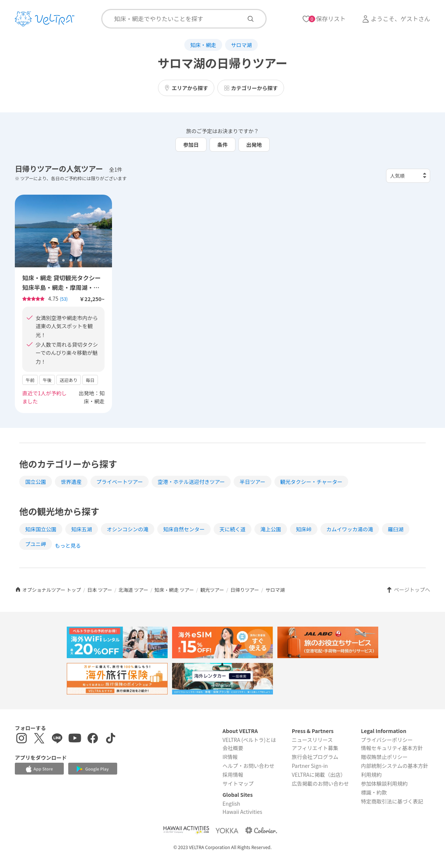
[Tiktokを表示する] (111, 739)
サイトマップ (238, 783)
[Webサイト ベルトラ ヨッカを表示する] (227, 830)
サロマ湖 (241, 45)
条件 (222, 145)
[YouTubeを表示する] (75, 739)
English (231, 803)
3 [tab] (63, 261)
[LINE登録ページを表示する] (57, 739)
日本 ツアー (100, 590)
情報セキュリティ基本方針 (392, 748)
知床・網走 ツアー (174, 590)
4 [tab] (71, 261)
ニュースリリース (312, 740)
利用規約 (371, 775)
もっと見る (68, 545)
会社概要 (233, 748)
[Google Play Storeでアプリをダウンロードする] (93, 769)
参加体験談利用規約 (384, 783)
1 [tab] (49, 261)
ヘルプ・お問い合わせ (248, 766)
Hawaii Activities (242, 812)
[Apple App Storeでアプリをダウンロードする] (39, 769)
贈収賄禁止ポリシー (384, 757)
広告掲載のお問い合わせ (320, 783)
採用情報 (233, 775)
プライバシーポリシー (387, 740)
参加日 (191, 145)
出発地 (254, 145)
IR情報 (230, 757)
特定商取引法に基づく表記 (392, 801)
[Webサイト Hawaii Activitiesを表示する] (186, 830)
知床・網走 (203, 45)
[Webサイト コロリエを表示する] (261, 830)
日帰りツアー (245, 590)
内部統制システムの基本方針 (395, 766)
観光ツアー (212, 590)
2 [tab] (56, 261)
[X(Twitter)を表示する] (39, 739)
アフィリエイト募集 (315, 748)
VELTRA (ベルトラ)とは (249, 740)
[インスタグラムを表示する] (22, 739)
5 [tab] (78, 261)
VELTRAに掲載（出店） (319, 775)
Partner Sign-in (310, 766)
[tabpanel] (63, 231)
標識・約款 (374, 792)
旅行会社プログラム (315, 757)
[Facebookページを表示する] (93, 739)
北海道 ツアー (133, 590)
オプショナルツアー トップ (48, 590)
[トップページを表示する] (44, 19)
